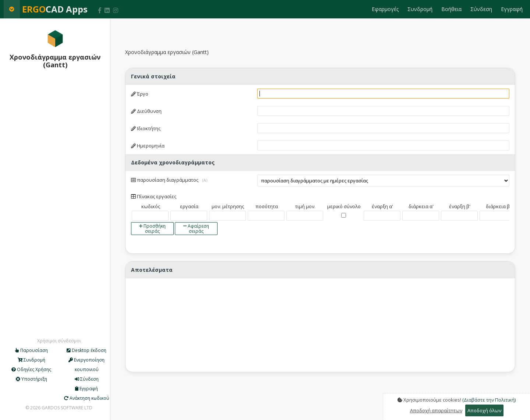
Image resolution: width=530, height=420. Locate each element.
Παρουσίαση (31, 350)
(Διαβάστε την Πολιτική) (489, 400)
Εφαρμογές (385, 9)
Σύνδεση (481, 9)
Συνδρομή (420, 9)
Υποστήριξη (31, 379)
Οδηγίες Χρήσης (31, 369)
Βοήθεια (451, 9)
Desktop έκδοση (86, 350)
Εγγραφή (512, 9)
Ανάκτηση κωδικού (87, 398)
